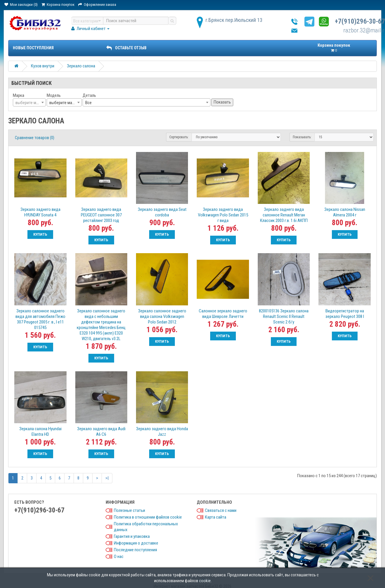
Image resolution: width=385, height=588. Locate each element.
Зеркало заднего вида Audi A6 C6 (101, 432)
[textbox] (29, 103)
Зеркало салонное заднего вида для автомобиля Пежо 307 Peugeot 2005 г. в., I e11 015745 (40, 319)
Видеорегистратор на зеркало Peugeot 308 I (345, 314)
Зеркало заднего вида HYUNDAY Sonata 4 (40, 212)
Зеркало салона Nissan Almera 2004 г (345, 212)
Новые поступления (33, 48)
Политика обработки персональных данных (146, 527)
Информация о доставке (136, 543)
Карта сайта (216, 517)
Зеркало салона (81, 66)
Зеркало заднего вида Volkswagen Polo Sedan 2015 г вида (223, 215)
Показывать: (302, 137)
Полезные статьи (129, 510)
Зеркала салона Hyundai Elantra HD (40, 432)
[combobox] (29, 102)
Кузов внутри (43, 66)
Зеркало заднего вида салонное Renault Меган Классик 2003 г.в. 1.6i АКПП (284, 215)
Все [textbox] (88, 103)
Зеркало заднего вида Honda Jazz (162, 432)
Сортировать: (179, 137)
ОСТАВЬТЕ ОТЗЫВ (126, 48)
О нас (119, 556)
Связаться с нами (221, 510)
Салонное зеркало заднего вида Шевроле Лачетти (223, 314)
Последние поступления (135, 550)
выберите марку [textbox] (64, 103)
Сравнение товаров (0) (35, 138)
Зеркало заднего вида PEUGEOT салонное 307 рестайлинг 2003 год (101, 215)
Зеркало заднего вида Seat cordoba (162, 212)
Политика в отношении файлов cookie (148, 517)
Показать (222, 102)
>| (107, 478)
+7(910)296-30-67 (360, 21)
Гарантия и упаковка (132, 536)
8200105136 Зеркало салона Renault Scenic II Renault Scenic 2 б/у (284, 316)
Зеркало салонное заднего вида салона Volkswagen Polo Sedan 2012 (162, 316)
